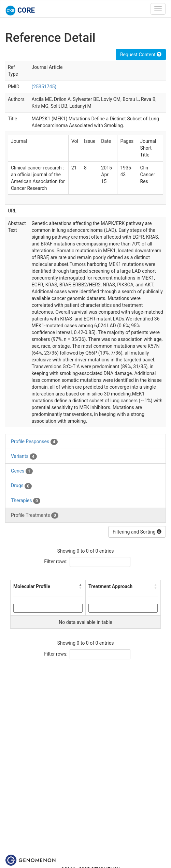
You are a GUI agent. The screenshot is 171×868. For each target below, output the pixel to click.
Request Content (141, 55)
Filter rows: (56, 562)
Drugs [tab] (21, 486)
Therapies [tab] (26, 501)
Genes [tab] (22, 471)
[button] (81, 586)
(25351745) (44, 87)
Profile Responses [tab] (34, 442)
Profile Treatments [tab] (35, 515)
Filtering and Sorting (137, 532)
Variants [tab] (24, 457)
